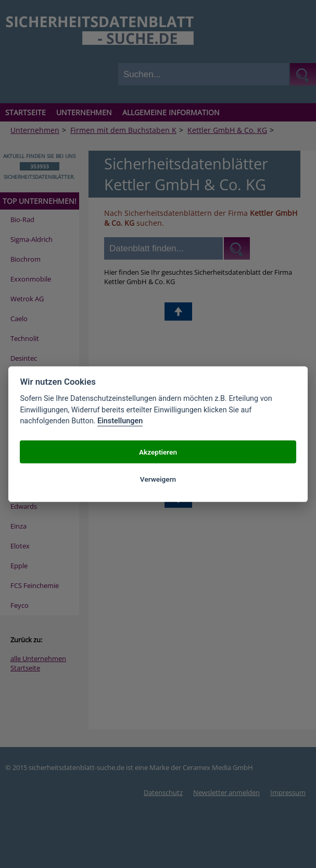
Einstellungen (120, 421)
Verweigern (158, 479)
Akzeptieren (158, 451)
